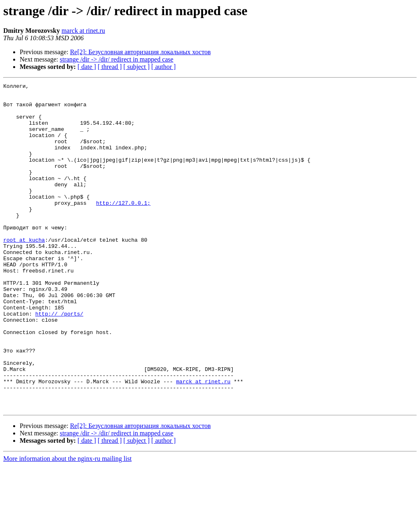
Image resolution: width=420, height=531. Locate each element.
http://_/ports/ (59, 360)
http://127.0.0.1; (123, 227)
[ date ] (87, 67)
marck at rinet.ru (83, 31)
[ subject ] (137, 67)
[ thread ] (110, 67)
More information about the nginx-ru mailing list (67, 524)
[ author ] (164, 67)
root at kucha (24, 272)
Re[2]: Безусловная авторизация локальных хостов (140, 52)
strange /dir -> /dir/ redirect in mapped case (117, 59)
